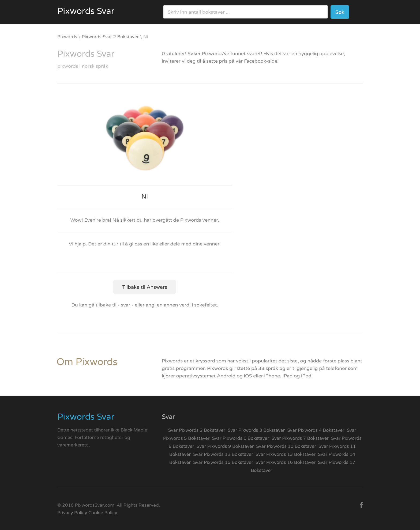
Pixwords (67, 37)
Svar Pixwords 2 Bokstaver (197, 430)
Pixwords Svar (86, 11)
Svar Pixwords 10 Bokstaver (286, 446)
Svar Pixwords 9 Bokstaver (225, 446)
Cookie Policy (103, 513)
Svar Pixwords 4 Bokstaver (316, 430)
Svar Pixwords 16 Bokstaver (286, 462)
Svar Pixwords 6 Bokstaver (241, 438)
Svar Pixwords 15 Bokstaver (223, 462)
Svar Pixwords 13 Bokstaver (286, 454)
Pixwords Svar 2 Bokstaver (110, 37)
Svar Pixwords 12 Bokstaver (223, 454)
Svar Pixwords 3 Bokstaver (256, 430)
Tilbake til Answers (145, 287)
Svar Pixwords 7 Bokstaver (300, 438)
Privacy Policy (72, 513)
